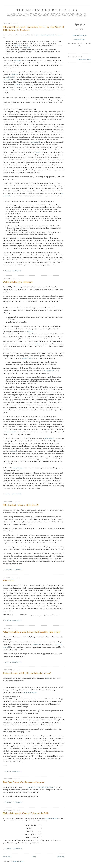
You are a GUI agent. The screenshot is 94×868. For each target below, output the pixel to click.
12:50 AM (8, 570)
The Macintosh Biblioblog (47, 10)
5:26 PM (8, 771)
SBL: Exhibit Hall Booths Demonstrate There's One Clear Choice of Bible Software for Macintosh (33, 28)
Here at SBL (9, 581)
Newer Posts (7, 857)
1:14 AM (8, 271)
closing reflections (18, 468)
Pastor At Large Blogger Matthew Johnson (48, 35)
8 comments (17, 271)
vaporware (38, 152)
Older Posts (61, 857)
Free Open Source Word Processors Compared (24, 782)
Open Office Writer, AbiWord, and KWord (41, 787)
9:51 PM (8, 621)
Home (34, 857)
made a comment (11, 432)
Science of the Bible (51, 818)
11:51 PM (8, 849)
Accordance (17, 60)
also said (14, 451)
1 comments (18, 802)
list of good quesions (30, 692)
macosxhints (37, 644)
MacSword (15, 74)
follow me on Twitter (84, 59)
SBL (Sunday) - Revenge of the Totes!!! (21, 505)
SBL (48, 678)
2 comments (17, 621)
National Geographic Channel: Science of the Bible (26, 813)
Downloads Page (80, 39)
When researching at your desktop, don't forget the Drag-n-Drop (32, 632)
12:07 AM (8, 802)
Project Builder (36, 142)
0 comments (17, 494)
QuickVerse (7, 80)
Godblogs (30, 331)
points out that (49, 438)
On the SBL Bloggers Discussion (18, 282)
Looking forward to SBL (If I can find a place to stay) (27, 673)
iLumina (18, 85)
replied (28, 48)
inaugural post (27, 358)
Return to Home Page (79, 35)
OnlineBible (10, 77)
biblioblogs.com (49, 371)
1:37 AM (8, 494)
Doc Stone (17, 46)
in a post (19, 287)
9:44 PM (8, 662)
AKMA (37, 344)
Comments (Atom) (18, 861)
